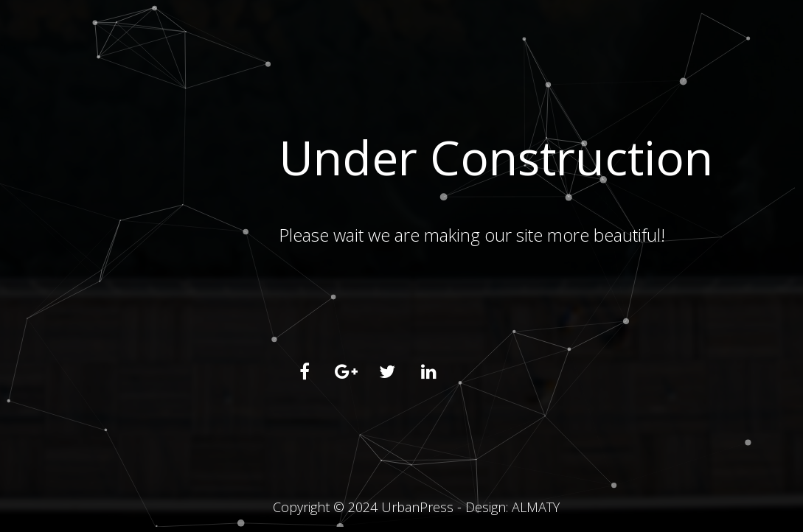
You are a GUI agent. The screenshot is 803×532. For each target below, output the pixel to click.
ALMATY (536, 507)
